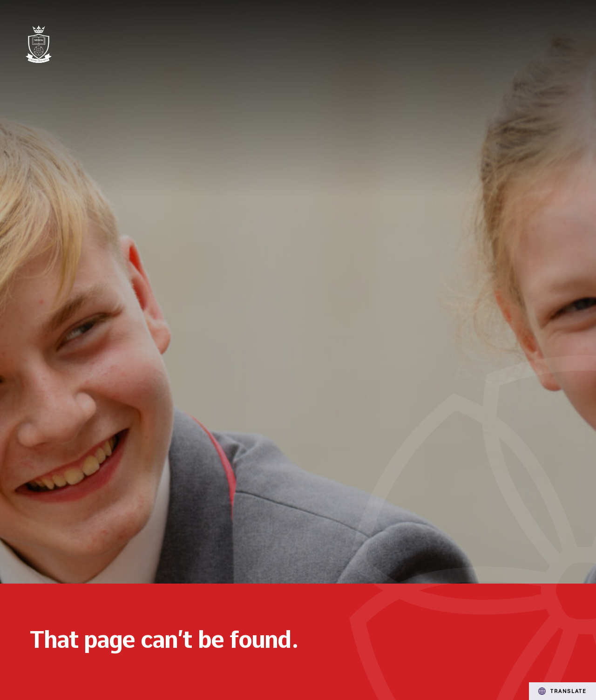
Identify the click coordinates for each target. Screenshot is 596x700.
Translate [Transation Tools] (562, 691)
